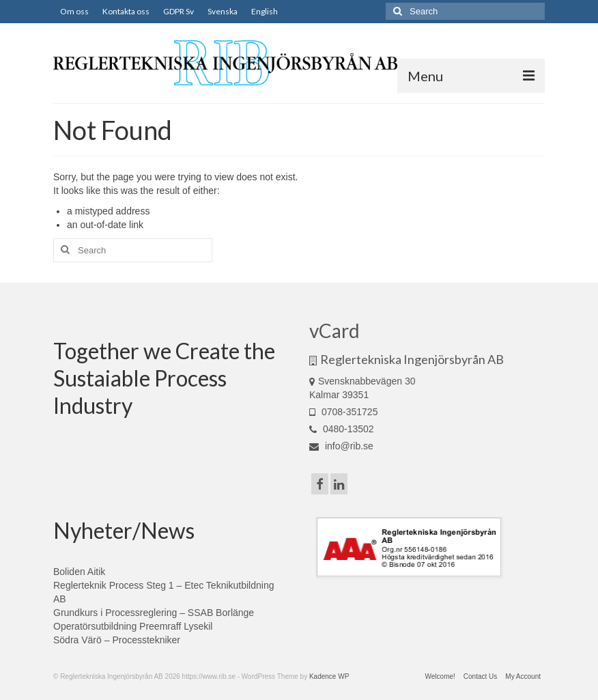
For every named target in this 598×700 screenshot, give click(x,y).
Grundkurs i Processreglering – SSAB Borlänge (154, 613)
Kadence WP (329, 676)
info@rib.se (341, 446)
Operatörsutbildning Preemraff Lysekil (133, 626)
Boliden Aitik (79, 572)
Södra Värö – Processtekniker (117, 640)
